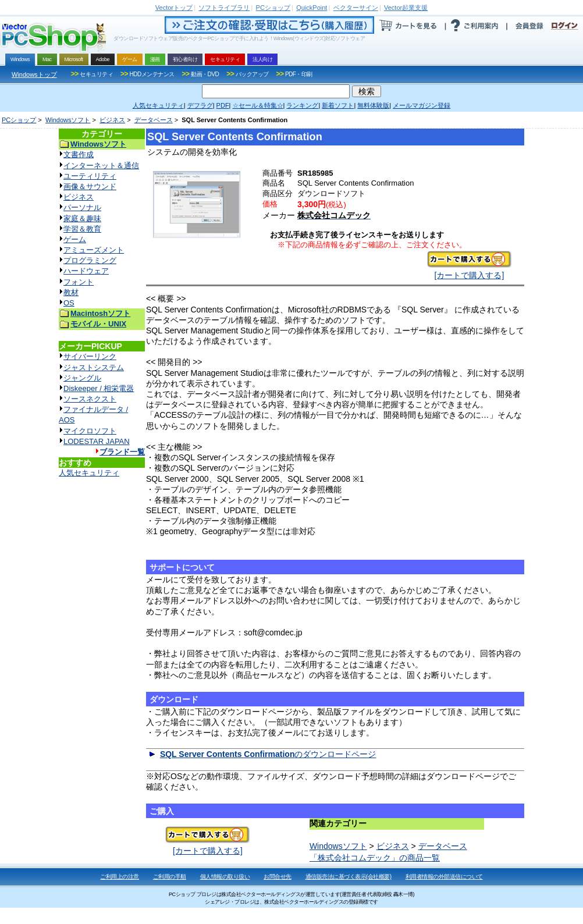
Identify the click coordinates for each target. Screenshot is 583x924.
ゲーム (75, 239)
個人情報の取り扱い (225, 877)
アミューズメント (94, 250)
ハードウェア (86, 271)
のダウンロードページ (268, 754)
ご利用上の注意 (120, 877)
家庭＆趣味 (82, 218)
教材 (71, 292)
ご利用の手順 (170, 877)
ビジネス (112, 120)
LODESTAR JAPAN (97, 441)
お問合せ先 (278, 877)
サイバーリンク (90, 356)
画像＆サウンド (90, 186)
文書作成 (79, 154)
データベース (154, 120)
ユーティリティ (90, 176)
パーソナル (82, 207)
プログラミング (90, 260)
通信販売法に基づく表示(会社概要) (349, 877)
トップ (174, 8)
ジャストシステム (94, 367)
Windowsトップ (34, 74)
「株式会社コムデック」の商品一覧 (375, 858)
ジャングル (82, 378)
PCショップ (19, 120)
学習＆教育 (82, 229)
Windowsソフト (68, 120)
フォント (79, 282)
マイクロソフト (90, 431)
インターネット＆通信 (101, 166)
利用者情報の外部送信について (444, 877)
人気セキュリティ (89, 473)
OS (69, 303)
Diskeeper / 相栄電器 (99, 388)
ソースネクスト (90, 399)
